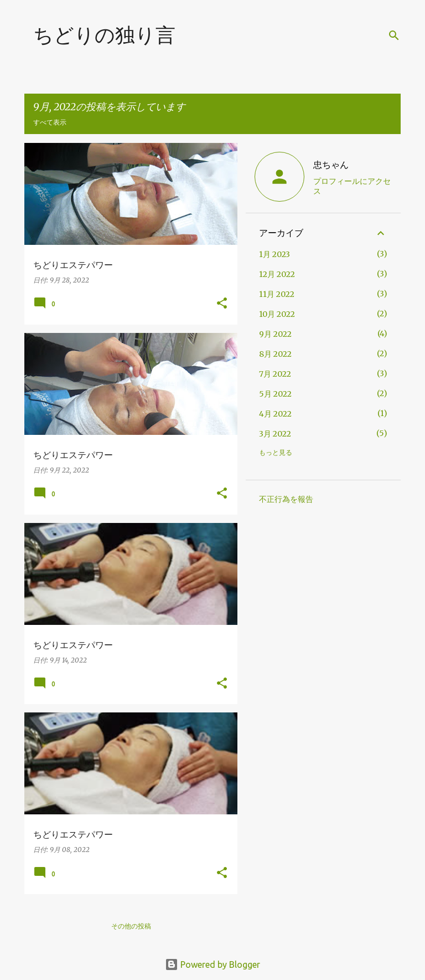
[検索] (394, 35)
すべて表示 (50, 122)
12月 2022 (277, 274)
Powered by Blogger (212, 964)
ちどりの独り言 (104, 35)
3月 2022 (275, 434)
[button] (222, 304)
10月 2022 (277, 314)
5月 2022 (275, 394)
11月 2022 (277, 294)
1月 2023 (274, 254)
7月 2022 (275, 374)
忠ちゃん (331, 165)
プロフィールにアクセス (352, 186)
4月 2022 (275, 414)
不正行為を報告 (286, 499)
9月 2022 (275, 334)
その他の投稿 (131, 926)
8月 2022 (275, 354)
